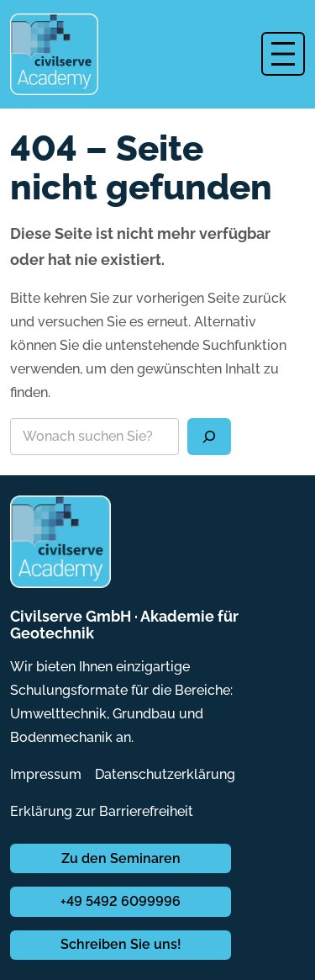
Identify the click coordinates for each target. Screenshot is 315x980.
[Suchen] (209, 437)
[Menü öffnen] (283, 54)
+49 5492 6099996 (121, 901)
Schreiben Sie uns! (121, 944)
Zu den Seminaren (121, 858)
